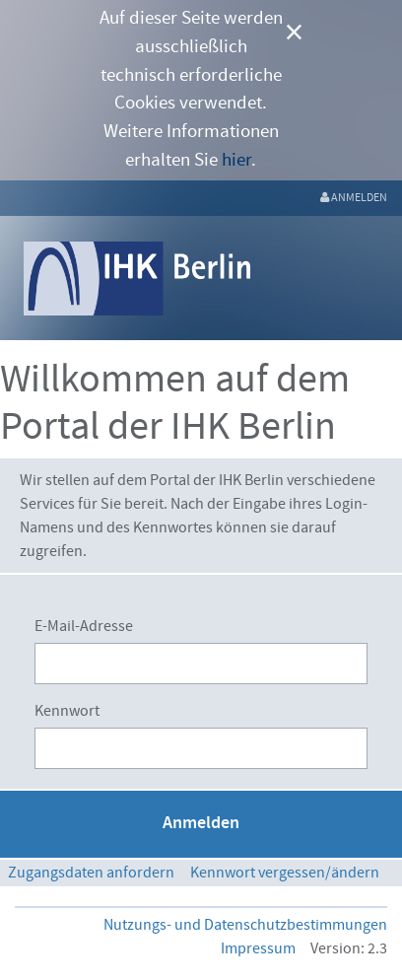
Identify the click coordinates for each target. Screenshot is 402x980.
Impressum (258, 948)
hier (236, 160)
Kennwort (67, 711)
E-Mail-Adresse (84, 626)
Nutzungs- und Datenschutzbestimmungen (245, 925)
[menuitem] (354, 198)
